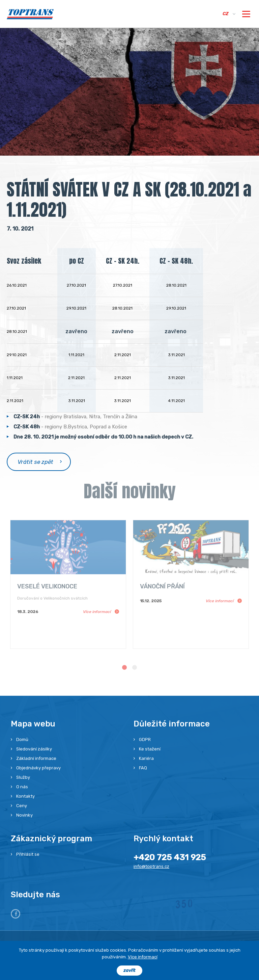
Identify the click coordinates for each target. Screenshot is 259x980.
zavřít (129, 970)
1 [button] (124, 667)
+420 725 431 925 (170, 857)
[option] (68, 584)
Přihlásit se (28, 854)
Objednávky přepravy (38, 768)
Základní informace (36, 758)
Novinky (24, 815)
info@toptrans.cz (151, 866)
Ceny (22, 806)
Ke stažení (150, 749)
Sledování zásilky (34, 749)
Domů (22, 739)
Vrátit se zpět (35, 462)
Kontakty (25, 796)
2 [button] (135, 667)
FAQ (143, 768)
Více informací (143, 957)
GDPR (145, 739)
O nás (22, 787)
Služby (23, 777)
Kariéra (146, 758)
